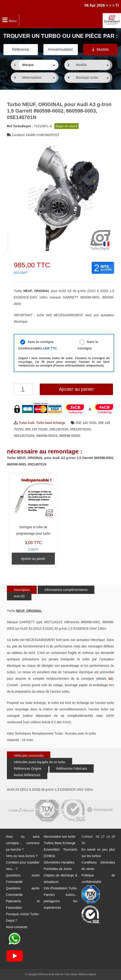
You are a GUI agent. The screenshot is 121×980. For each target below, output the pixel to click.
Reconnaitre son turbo (59, 837)
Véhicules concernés (29, 756)
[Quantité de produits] (23, 389)
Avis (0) (19, 596)
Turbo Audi (27, 423)
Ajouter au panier (76, 389)
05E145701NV (80, 429)
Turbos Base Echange (59, 843)
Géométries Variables (59, 862)
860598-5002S (47, 436)
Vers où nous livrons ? (22, 856)
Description (22, 590)
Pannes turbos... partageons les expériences (60, 901)
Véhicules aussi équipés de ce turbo (39, 762)
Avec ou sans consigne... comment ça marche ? (23, 843)
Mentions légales (87, 974)
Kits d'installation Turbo (60, 888)
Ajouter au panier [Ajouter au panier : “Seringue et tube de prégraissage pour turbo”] (33, 559)
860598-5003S (70, 436)
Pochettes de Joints (58, 869)
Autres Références (27, 775)
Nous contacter (17, 927)
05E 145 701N (86, 423)
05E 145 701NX (36, 429)
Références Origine (28, 769)
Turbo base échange (51, 423)
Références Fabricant (72, 769)
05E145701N (59, 429)
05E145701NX (24, 436)
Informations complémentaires (66, 590)
